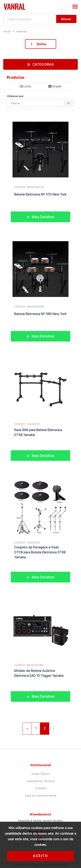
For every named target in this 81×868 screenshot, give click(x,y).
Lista (25, 86)
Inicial (7, 31)
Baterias (22, 31)
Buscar (66, 19)
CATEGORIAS (41, 64)
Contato (41, 788)
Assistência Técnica (41, 781)
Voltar (39, 44)
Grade (55, 86)
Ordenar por (15, 96)
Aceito (40, 856)
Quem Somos (41, 774)
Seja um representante (41, 795)
